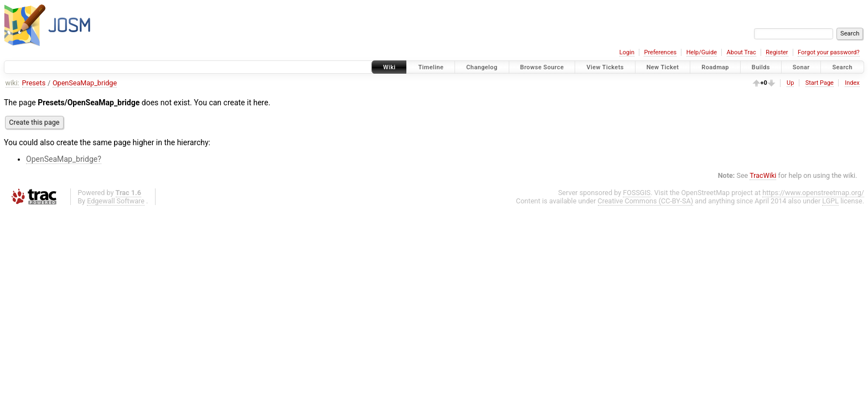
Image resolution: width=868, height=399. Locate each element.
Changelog (482, 67)
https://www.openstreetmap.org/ (813, 193)
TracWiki (763, 175)
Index (852, 83)
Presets (34, 83)
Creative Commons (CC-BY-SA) (646, 201)
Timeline (431, 67)
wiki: (12, 83)
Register (777, 52)
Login (627, 52)
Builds (761, 67)
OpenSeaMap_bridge (85, 83)
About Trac (742, 52)
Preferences (660, 52)
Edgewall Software (116, 201)
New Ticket (663, 67)
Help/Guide (702, 52)
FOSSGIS (637, 193)
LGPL (830, 201)
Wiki (389, 67)
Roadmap (715, 67)
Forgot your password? (829, 52)
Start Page (820, 83)
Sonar (801, 67)
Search (842, 67)
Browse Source (542, 67)
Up (790, 83)
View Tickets (605, 67)
